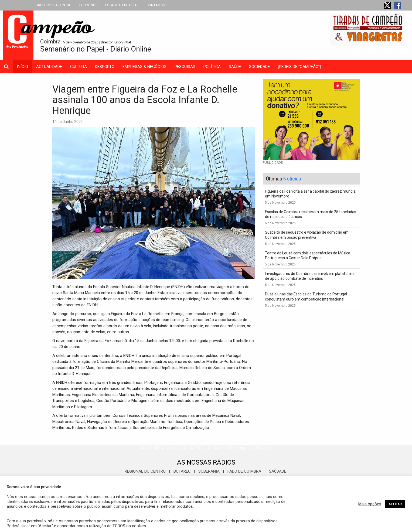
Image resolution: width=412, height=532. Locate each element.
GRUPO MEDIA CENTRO (54, 5)
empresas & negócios (144, 67)
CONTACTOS (156, 5)
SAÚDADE (278, 471)
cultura (79, 67)
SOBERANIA (209, 471)
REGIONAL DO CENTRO (145, 471)
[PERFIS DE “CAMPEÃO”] (299, 67)
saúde (235, 67)
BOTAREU (182, 471)
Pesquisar (185, 67)
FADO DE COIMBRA (244, 471)
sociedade (259, 67)
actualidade (49, 67)
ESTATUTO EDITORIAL (122, 5)
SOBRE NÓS (88, 5)
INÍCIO (22, 67)
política (212, 67)
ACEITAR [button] (395, 504)
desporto (105, 67)
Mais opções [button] (370, 504)
